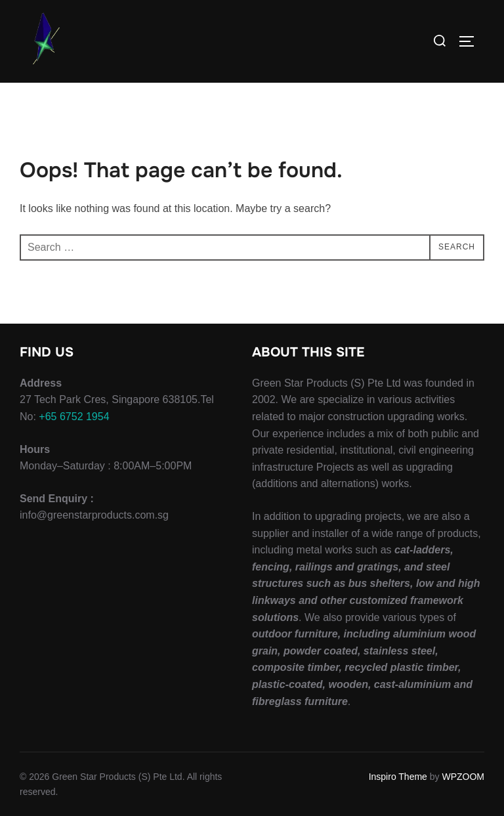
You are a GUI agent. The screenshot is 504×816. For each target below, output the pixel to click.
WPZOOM (463, 777)
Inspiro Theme (398, 777)
